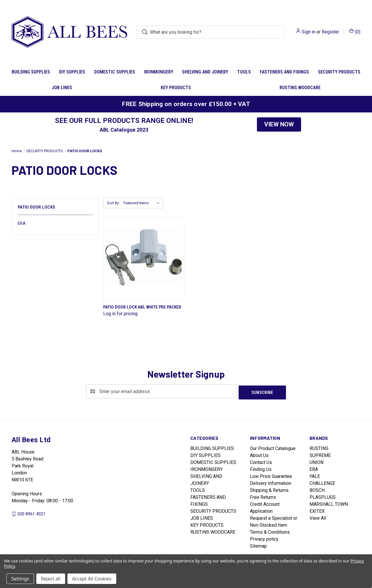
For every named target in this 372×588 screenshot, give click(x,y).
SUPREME (320, 454)
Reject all (51, 579)
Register (330, 32)
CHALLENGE (322, 482)
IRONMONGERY (159, 72)
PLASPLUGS (323, 496)
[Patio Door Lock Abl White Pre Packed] (144, 259)
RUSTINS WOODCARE (300, 88)
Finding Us (261, 468)
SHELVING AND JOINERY (205, 72)
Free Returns (263, 496)
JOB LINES (62, 88)
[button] (279, 125)
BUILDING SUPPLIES (31, 72)
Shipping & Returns (269, 489)
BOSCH (317, 489)
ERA (22, 223)
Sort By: (113, 203)
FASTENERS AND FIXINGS (284, 72)
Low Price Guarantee (271, 475)
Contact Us (261, 461)
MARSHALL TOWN (329, 503)
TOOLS (244, 72)
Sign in (308, 32)
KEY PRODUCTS (176, 88)
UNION (316, 461)
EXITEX (317, 510)
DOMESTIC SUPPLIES (115, 72)
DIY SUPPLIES (72, 72)
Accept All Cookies (92, 579)
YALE (315, 475)
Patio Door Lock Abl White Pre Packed (142, 307)
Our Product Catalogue (273, 447)
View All (318, 517)
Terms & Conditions (270, 531)
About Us (259, 454)
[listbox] (143, 203)
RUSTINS (319, 447)
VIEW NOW (279, 124)
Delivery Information (271, 482)
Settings (20, 579)
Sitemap (258, 545)
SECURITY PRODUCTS (339, 72)
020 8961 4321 (31, 513)
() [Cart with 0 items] (355, 32)
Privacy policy (264, 538)
